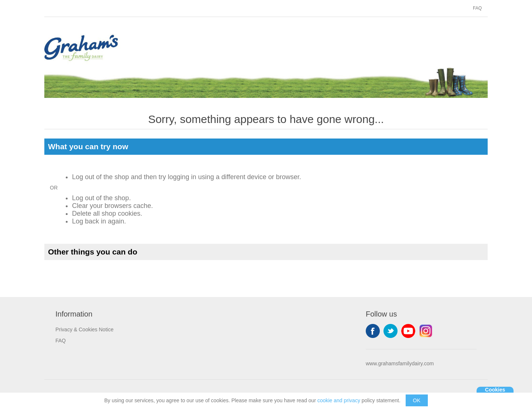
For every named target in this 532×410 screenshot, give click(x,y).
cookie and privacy (339, 400)
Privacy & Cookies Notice (84, 329)
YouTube (408, 331)
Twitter (391, 331)
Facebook (373, 331)
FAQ (477, 8)
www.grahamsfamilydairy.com (400, 363)
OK (417, 400)
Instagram (426, 331)
